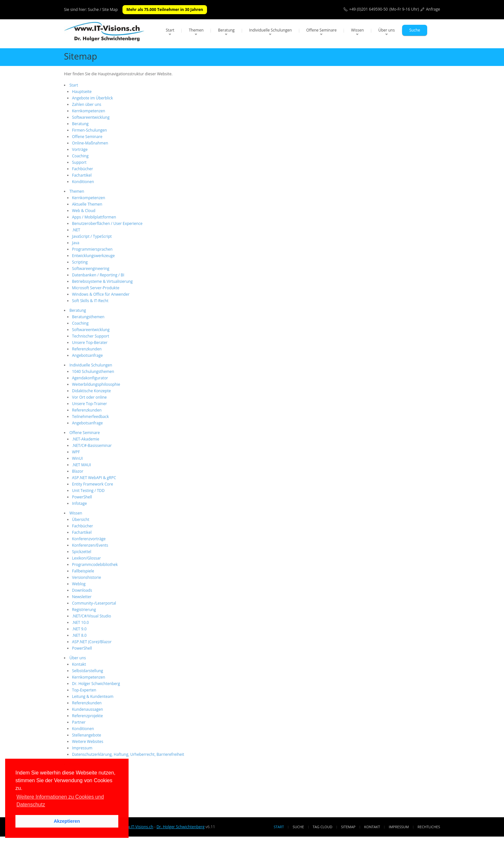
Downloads (82, 590)
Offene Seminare (322, 30)
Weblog (79, 584)
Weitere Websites (88, 741)
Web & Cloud (84, 211)
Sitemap (348, 827)
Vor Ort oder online (89, 397)
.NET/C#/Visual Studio (91, 616)
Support (79, 162)
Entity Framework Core (93, 484)
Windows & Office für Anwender (101, 294)
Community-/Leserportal (94, 603)
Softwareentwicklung (91, 117)
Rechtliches (429, 827)
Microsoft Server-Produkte (96, 288)
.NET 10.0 (80, 622)
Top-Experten (84, 690)
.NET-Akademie (86, 439)
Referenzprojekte (87, 716)
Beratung (226, 30)
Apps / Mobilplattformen (94, 217)
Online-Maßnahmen (90, 143)
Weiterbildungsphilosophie (96, 384)
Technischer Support (90, 336)
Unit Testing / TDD (88, 491)
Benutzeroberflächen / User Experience (107, 223)
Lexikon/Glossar (86, 558)
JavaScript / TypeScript (92, 236)
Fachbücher (82, 169)
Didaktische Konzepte (91, 391)
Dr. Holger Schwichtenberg (96, 684)
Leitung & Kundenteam (93, 696)
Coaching (80, 156)
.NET (76, 230)
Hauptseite (82, 92)
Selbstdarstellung (88, 671)
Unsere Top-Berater (90, 343)
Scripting (80, 262)
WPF (76, 452)
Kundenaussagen (87, 709)
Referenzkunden (87, 349)
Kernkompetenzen (89, 111)
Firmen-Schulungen (90, 130)
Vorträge (80, 149)
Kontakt (79, 664)
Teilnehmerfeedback (90, 417)
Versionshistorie (86, 577)
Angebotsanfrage (87, 355)
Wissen (357, 30)
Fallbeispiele (83, 571)
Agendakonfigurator (90, 378)
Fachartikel (82, 175)
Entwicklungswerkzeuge (93, 256)
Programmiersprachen (92, 249)
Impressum (82, 748)
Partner (79, 722)
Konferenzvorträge (89, 539)
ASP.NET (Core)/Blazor (92, 642)
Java (76, 243)
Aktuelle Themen (87, 204)
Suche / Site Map (103, 9)
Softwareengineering (91, 269)
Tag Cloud (323, 827)
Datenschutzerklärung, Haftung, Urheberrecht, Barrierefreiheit (128, 754)
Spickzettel (82, 552)
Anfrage (433, 9)
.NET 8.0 (79, 635)
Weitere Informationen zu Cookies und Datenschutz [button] (60, 801)
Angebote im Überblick (92, 98)
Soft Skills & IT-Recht (90, 301)
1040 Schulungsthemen (93, 371)
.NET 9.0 (79, 629)
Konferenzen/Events (90, 545)
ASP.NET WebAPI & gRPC (94, 478)
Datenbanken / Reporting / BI (98, 275)
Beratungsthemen (88, 317)
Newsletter (82, 597)
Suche (415, 30)
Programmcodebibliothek (95, 565)
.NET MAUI (81, 465)
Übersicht (81, 519)
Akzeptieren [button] (67, 821)
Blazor (78, 471)
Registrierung (84, 610)
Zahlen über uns (87, 104)
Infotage (79, 503)
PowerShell (82, 497)
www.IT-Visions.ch (137, 827)
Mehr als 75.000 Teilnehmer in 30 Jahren (165, 9)
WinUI (77, 458)
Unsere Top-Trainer (90, 404)
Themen (196, 30)
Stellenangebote (87, 735)
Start (170, 30)
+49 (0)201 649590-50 (368, 9)
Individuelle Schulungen (270, 30)
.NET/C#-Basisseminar (92, 445)
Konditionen (83, 182)
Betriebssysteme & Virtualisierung (102, 281)
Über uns (387, 30)
